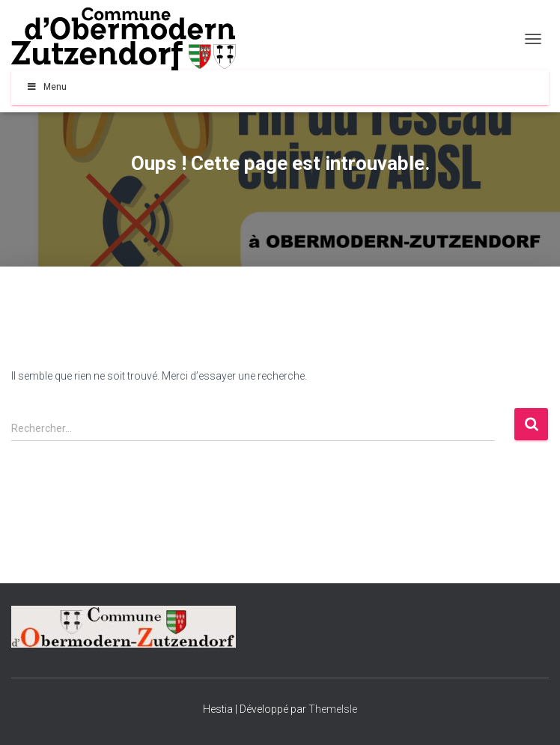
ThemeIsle (333, 709)
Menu (46, 87)
